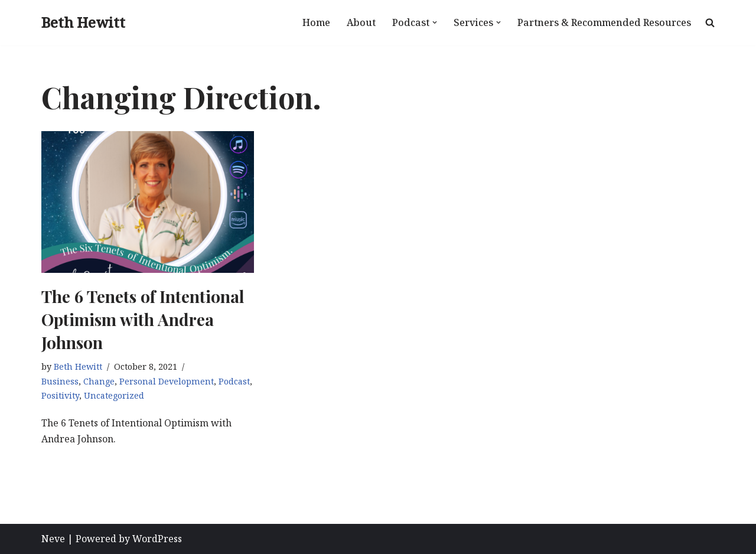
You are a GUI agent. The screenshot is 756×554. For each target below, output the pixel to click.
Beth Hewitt (78, 366)
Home (316, 22)
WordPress (157, 539)
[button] (435, 22)
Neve (53, 539)
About (361, 22)
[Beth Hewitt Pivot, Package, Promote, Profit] (83, 23)
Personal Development (167, 381)
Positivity (60, 395)
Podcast (234, 381)
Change (99, 381)
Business (60, 381)
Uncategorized (114, 395)
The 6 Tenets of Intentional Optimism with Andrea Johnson (143, 319)
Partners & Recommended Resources (604, 22)
